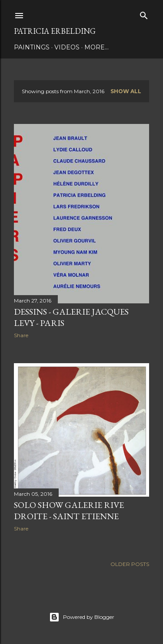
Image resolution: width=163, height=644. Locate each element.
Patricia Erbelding (55, 31)
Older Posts (130, 564)
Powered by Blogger (82, 617)
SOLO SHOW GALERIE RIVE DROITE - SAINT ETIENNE (69, 511)
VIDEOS (67, 47)
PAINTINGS (32, 47)
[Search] (144, 14)
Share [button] (21, 335)
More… (96, 47)
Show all (126, 91)
